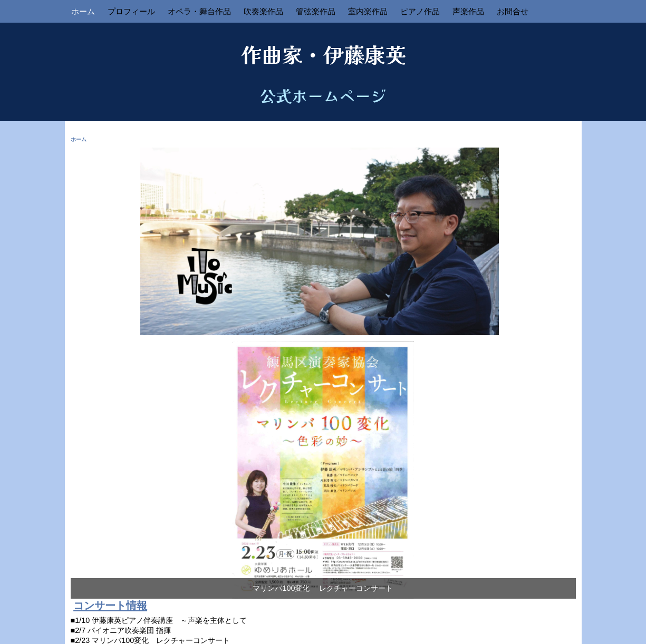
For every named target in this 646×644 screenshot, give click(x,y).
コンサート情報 (110, 606)
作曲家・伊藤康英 (323, 54)
